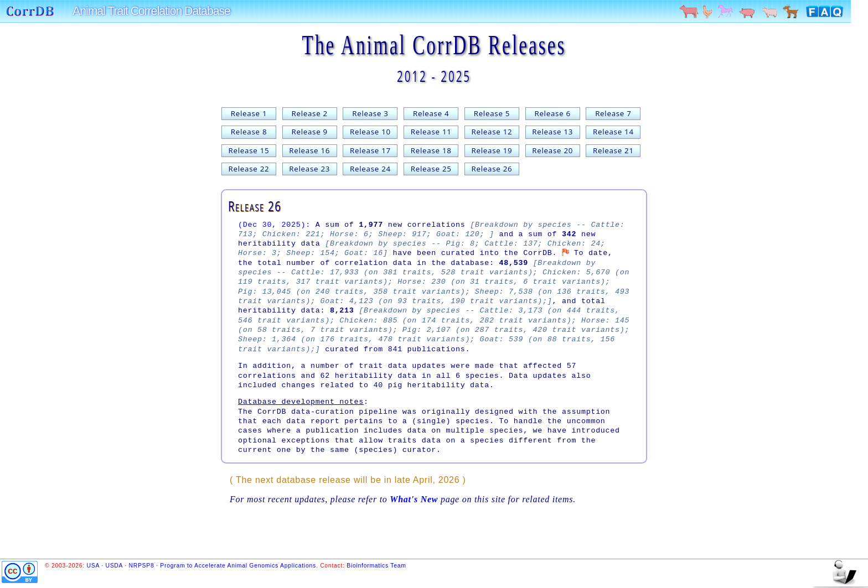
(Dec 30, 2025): (274, 225)
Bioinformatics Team (376, 566)
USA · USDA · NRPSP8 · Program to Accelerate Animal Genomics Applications (201, 566)
